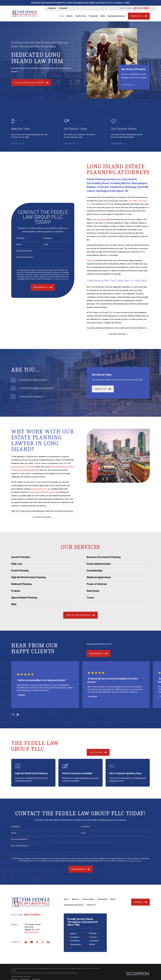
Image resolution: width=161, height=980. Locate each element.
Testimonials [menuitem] (93, 16)
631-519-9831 (141, 8)
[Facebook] (37, 942)
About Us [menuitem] (69, 16)
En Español (63, 8)
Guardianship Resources (74, 905)
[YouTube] (31, 942)
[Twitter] (43, 942)
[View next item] (18, 715)
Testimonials (102, 899)
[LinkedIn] (48, 942)
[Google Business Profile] (26, 942)
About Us (75, 899)
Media (113, 899)
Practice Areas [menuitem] (81, 16)
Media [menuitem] (103, 16)
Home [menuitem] (61, 16)
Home (66, 899)
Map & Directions (32, 932)
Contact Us (52, 8)
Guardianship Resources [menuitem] (116, 16)
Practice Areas (88, 899)
